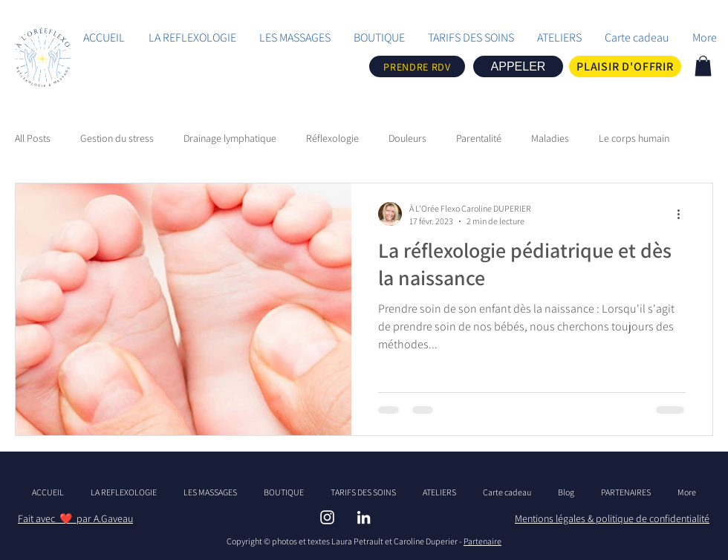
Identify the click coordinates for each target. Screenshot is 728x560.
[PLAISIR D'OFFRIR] (625, 66)
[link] (703, 66)
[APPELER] (518, 66)
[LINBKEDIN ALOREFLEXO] (364, 517)
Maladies (550, 138)
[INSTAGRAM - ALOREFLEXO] (327, 517)
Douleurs (407, 138)
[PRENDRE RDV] (417, 66)
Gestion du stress (117, 138)
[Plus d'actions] (683, 214)
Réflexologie (332, 138)
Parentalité (479, 138)
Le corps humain (634, 138)
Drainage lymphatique (230, 138)
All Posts (33, 138)
